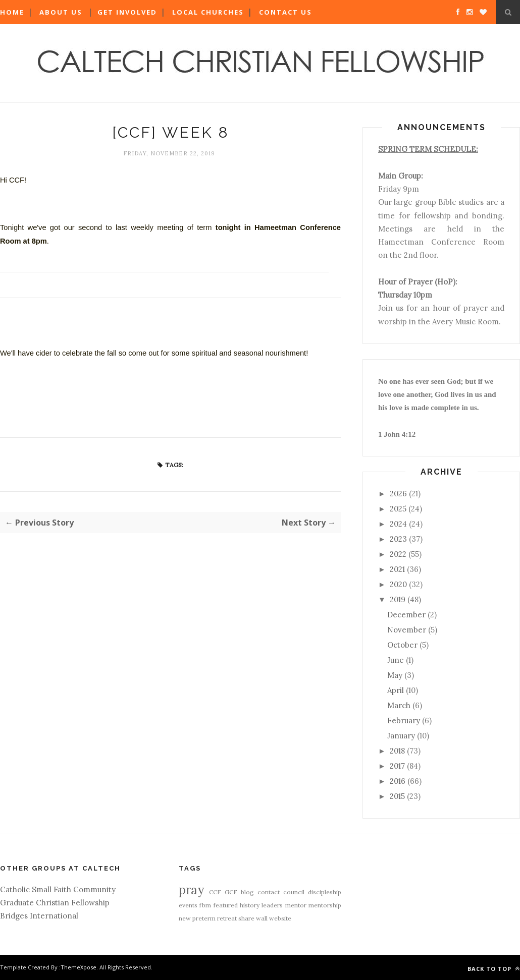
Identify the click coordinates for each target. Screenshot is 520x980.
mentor (296, 905)
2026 (398, 494)
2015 (397, 796)
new (185, 918)
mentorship (325, 905)
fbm (205, 905)
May (395, 675)
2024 (398, 524)
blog (247, 892)
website (280, 918)
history (250, 905)
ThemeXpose (79, 967)
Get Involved (127, 12)
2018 (397, 751)
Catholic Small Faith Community (58, 889)
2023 (398, 539)
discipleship (325, 892)
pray (191, 890)
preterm (204, 918)
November (407, 630)
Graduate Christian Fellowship (55, 903)
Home (12, 12)
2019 (398, 599)
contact (269, 892)
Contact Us (285, 12)
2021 (397, 569)
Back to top (494, 969)
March (399, 705)
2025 (398, 509)
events (188, 905)
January (401, 736)
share (246, 918)
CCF (215, 892)
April (396, 690)
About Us (61, 12)
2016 (398, 781)
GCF (231, 892)
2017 (397, 766)
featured (226, 905)
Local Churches (208, 12)
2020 (398, 584)
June (396, 660)
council (294, 892)
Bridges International (39, 916)
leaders (272, 905)
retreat (227, 918)
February (404, 720)
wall (262, 918)
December (406, 615)
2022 (398, 554)
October (402, 645)
